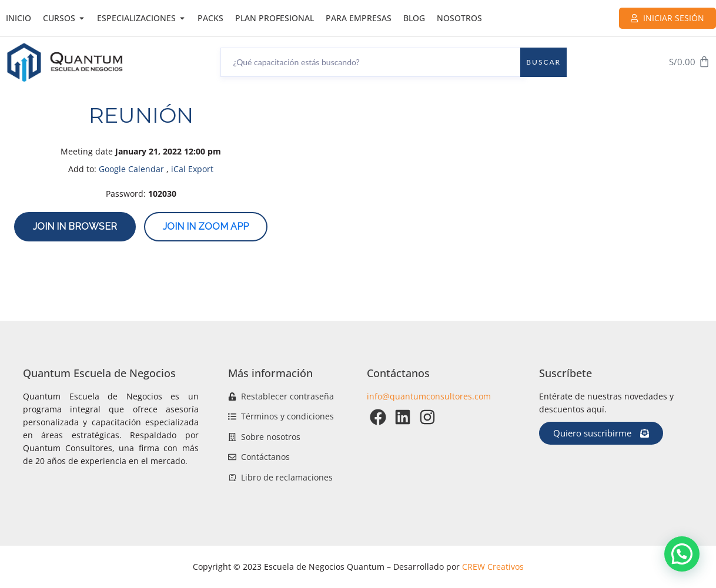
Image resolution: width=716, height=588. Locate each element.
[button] (682, 554)
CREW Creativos (493, 567)
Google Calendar (131, 169)
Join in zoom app (206, 226)
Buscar (543, 62)
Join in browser (75, 226)
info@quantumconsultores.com (429, 396)
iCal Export (192, 169)
